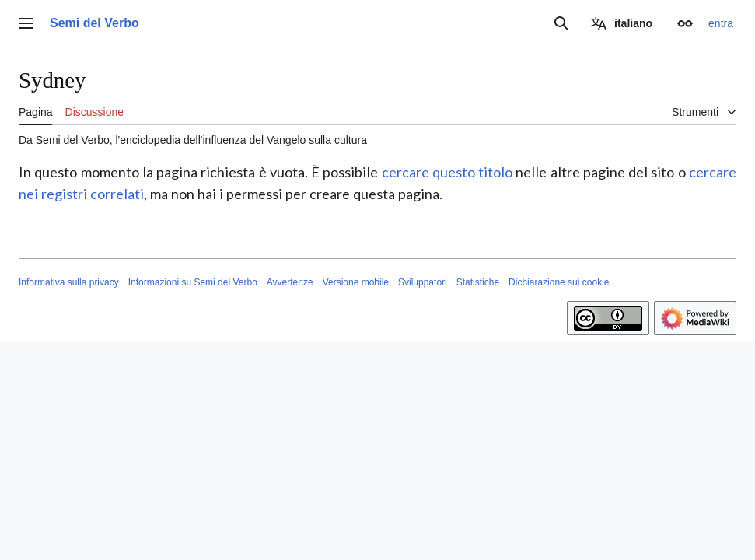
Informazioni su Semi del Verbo (193, 282)
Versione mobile (356, 282)
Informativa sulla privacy (69, 282)
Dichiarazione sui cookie (559, 282)
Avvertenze (290, 282)
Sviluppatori (423, 282)
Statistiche (478, 282)
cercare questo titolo (447, 172)
